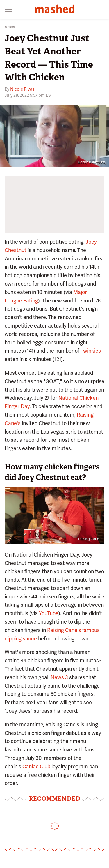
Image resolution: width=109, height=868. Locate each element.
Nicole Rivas (22, 89)
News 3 (59, 677)
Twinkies (91, 351)
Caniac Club (36, 766)
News (10, 27)
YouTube (49, 613)
